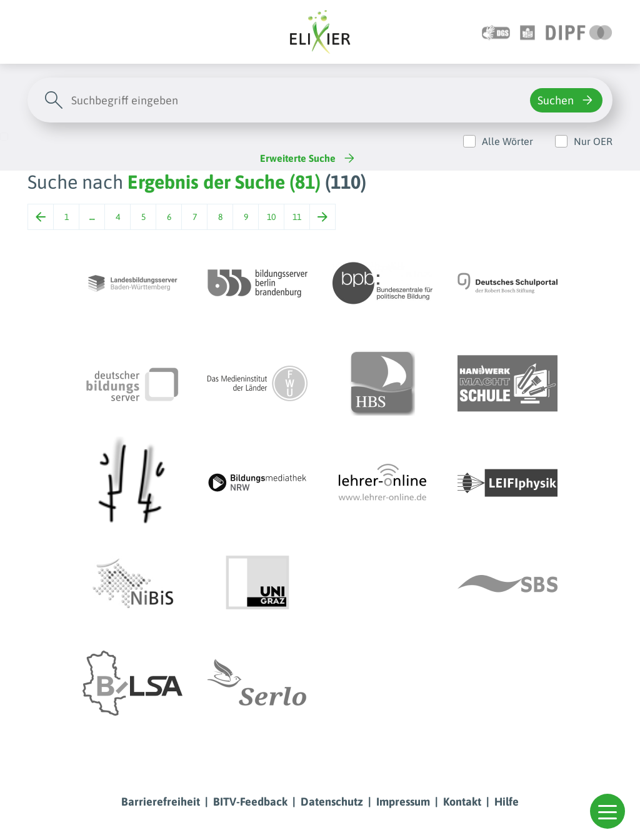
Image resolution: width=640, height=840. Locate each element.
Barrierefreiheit (161, 802)
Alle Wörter (507, 141)
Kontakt (462, 802)
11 (297, 217)
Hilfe (507, 802)
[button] (607, 811)
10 (271, 217)
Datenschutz (332, 802)
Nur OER (593, 141)
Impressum (403, 802)
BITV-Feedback (250, 802)
